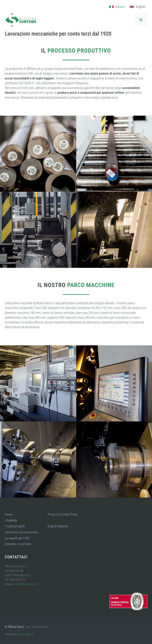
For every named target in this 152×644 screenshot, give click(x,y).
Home (9, 514)
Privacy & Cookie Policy (63, 514)
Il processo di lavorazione (21, 532)
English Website (58, 526)
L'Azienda (11, 520)
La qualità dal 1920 (17, 538)
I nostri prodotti (15, 526)
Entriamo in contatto (18, 544)
